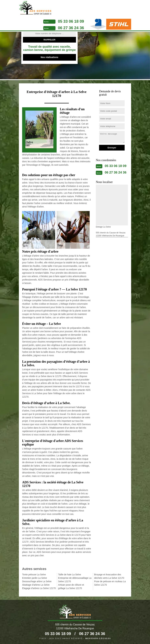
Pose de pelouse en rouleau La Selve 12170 (110, 583)
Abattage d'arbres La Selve (36, 585)
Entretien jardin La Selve (35, 578)
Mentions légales (98, 638)
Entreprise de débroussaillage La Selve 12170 (75, 580)
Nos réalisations (49, 57)
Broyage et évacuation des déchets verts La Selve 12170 (109, 576)
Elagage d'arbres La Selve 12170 (39, 588)
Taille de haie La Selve (69, 575)
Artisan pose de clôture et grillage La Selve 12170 (71, 587)
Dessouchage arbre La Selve (37, 581)
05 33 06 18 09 (71, 21)
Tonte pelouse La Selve (34, 575)
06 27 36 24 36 (71, 28)
